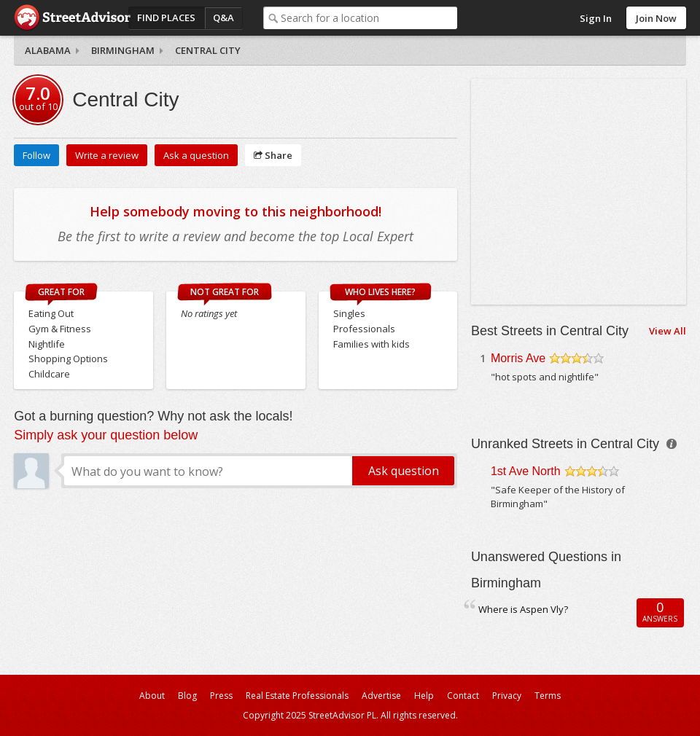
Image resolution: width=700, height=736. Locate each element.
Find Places (166, 17)
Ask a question (196, 155)
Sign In (596, 18)
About (152, 696)
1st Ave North (526, 471)
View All (668, 331)
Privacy (507, 696)
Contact (463, 696)
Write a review (107, 155)
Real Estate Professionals (297, 696)
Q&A (223, 17)
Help (424, 696)
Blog (187, 696)
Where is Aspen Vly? (523, 609)
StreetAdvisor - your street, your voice (72, 18)
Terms (548, 696)
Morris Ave (518, 358)
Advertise (381, 696)
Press (221, 696)
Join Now (656, 18)
